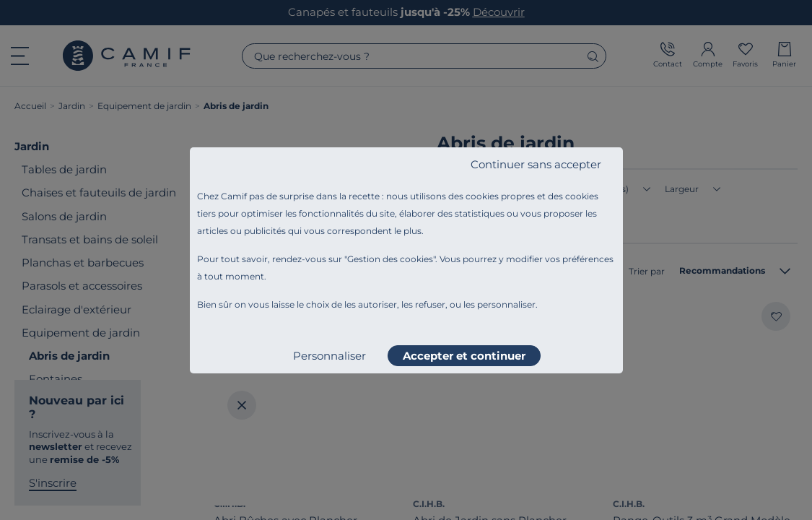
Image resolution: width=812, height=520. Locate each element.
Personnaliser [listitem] (329, 356)
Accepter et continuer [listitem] (464, 356)
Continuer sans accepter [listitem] (536, 164)
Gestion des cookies (390, 259)
